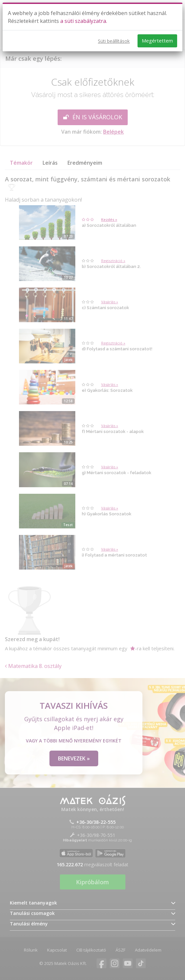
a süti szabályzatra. (84, 21)
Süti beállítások (114, 41)
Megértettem (157, 41)
